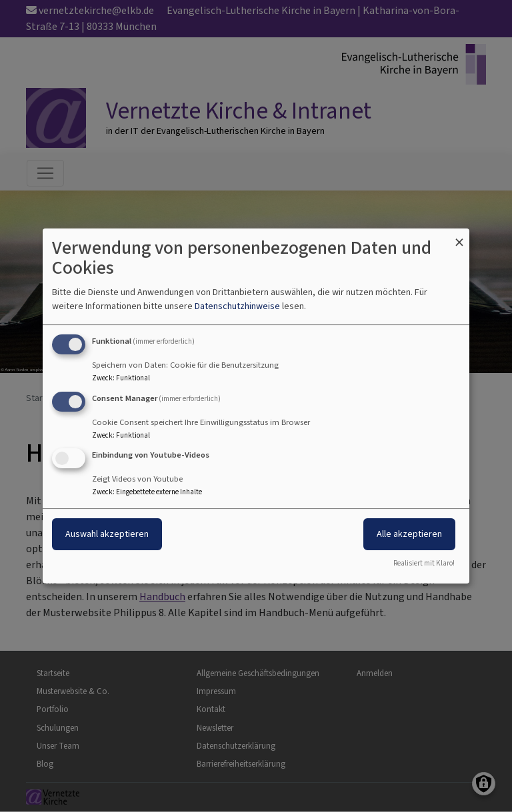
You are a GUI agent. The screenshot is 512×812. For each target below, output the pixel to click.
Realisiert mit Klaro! (424, 563)
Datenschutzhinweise (237, 306)
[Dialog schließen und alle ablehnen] (459, 237)
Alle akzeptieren (409, 535)
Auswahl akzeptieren (107, 535)
